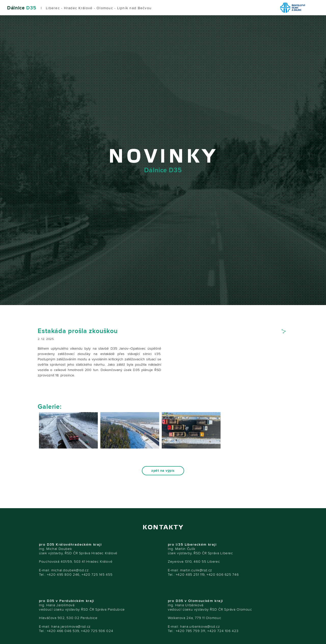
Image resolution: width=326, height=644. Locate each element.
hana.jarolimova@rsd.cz (71, 627)
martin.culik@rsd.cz (196, 570)
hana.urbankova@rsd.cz (200, 627)
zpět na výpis (163, 471)
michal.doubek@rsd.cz (70, 570)
